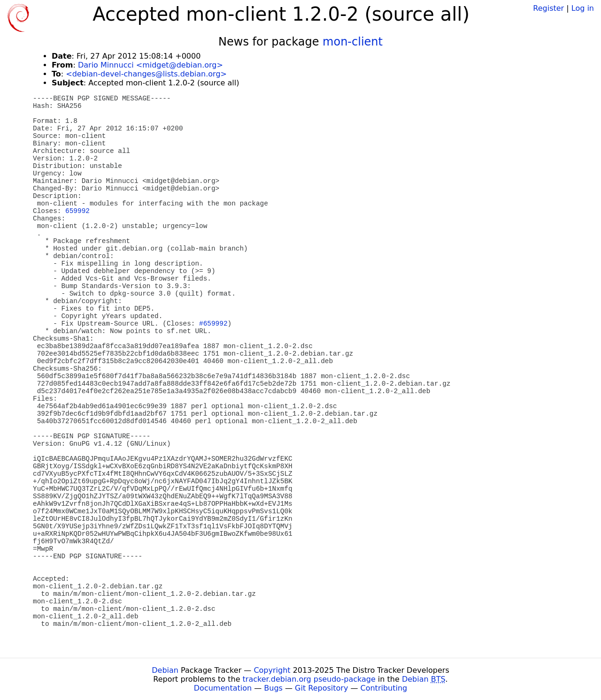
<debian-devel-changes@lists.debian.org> (146, 74)
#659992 (213, 324)
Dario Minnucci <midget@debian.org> (150, 65)
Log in (583, 8)
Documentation (223, 688)
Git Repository (321, 688)
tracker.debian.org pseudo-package (309, 679)
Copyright (272, 670)
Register (548, 8)
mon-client (353, 42)
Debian (165, 670)
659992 (77, 211)
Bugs (273, 688)
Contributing (384, 688)
